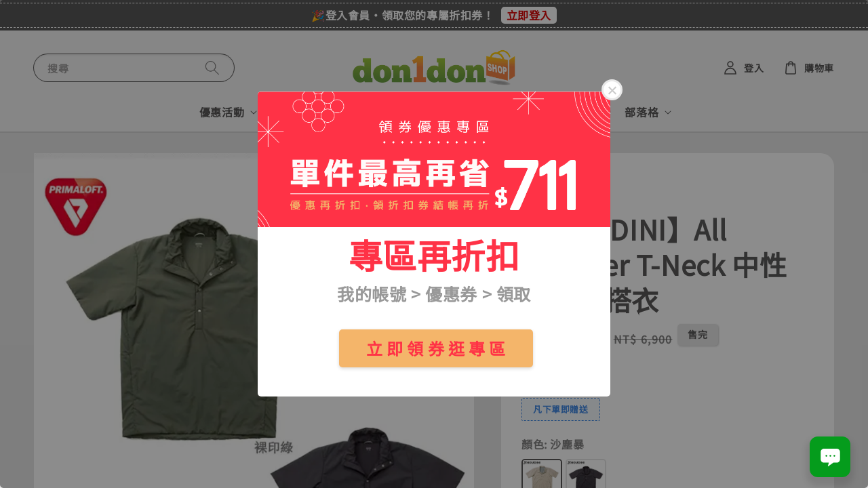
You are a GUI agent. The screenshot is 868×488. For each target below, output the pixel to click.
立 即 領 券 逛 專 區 (436, 348)
